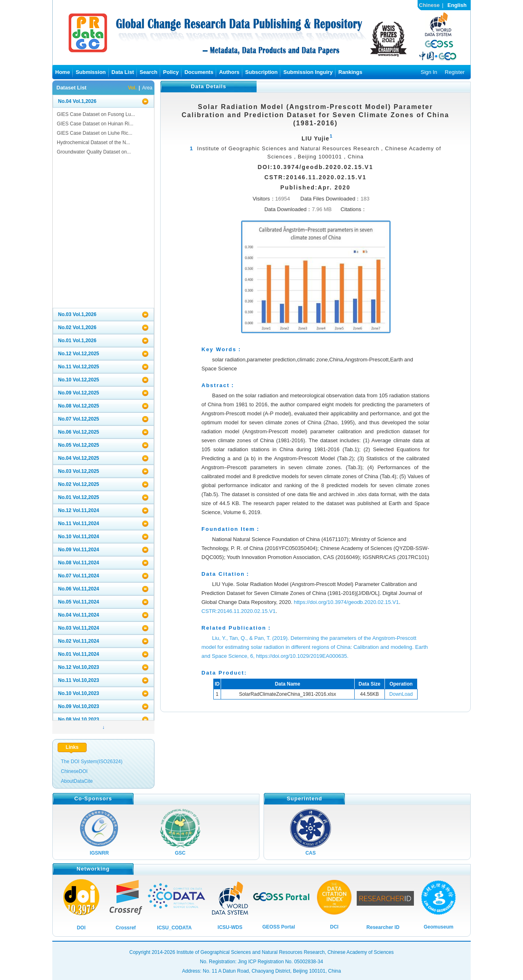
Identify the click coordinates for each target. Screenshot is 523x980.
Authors (229, 72)
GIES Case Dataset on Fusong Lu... (96, 114)
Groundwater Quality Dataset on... (94, 152)
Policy (171, 72)
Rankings (350, 72)
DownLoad (401, 694)
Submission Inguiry (308, 72)
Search (149, 72)
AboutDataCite (77, 781)
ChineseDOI (74, 771)
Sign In (429, 72)
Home (63, 72)
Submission (91, 72)
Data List (123, 72)
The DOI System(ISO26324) (92, 762)
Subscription (261, 72)
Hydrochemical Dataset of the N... (93, 143)
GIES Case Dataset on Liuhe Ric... (95, 133)
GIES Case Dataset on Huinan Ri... (95, 124)
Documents (199, 72)
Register (455, 72)
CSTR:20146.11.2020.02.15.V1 (238, 611)
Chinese (429, 5)
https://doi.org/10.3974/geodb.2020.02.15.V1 (346, 602)
